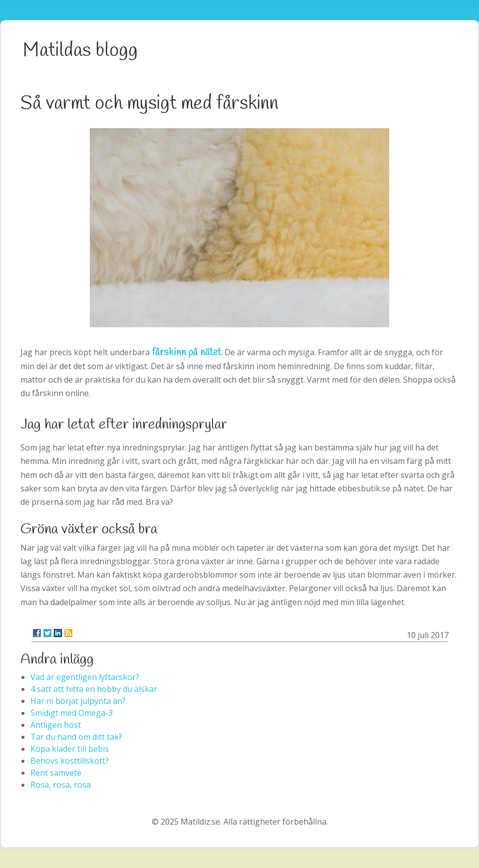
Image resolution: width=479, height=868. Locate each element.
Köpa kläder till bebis (70, 749)
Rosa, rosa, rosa (61, 785)
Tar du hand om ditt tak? (76, 737)
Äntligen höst (56, 725)
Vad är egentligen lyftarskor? (85, 677)
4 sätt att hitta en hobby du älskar (94, 689)
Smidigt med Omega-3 (72, 713)
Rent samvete (56, 773)
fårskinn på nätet (186, 352)
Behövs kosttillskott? (70, 761)
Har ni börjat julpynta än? (78, 701)
